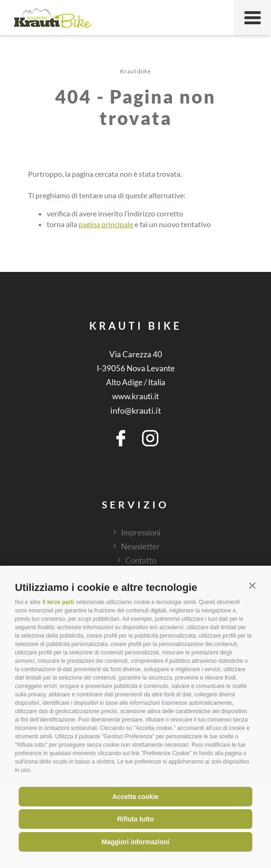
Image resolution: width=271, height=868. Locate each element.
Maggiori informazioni (135, 842)
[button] (252, 585)
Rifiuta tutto (136, 819)
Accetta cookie (136, 797)
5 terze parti (58, 602)
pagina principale (106, 224)
